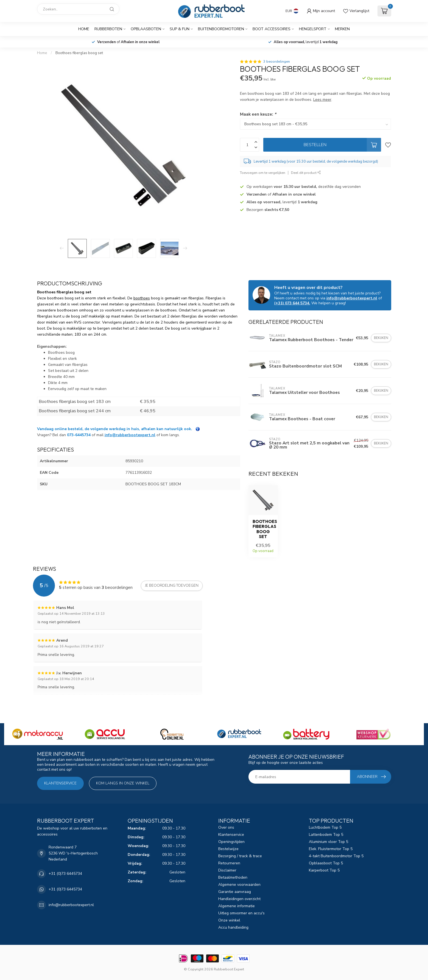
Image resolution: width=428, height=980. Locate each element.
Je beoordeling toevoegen (172, 586)
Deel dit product (306, 173)
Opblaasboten (146, 29)
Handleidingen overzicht (239, 899)
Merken (342, 29)
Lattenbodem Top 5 (326, 835)
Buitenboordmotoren (221, 29)
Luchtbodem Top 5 (325, 827)
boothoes (142, 298)
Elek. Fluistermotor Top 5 (331, 849)
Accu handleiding (233, 927)
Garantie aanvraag (235, 892)
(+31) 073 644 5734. (292, 303)
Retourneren (229, 863)
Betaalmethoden (233, 877)
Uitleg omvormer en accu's (241, 913)
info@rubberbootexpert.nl (130, 435)
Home (84, 29)
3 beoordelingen (277, 61)
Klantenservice (60, 783)
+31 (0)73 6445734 (65, 874)
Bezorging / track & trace (240, 856)
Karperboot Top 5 (324, 870)
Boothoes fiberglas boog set (79, 53)
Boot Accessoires (272, 29)
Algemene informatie (237, 906)
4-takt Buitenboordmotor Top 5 (336, 856)
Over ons (226, 827)
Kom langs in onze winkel (123, 783)
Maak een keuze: (258, 114)
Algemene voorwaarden (239, 885)
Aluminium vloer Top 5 (328, 842)
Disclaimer (227, 870)
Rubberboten (108, 29)
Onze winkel (229, 920)
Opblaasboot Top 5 (326, 863)
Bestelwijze (228, 849)
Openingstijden (231, 842)
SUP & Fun (180, 29)
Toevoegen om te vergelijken (263, 173)
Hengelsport (313, 29)
